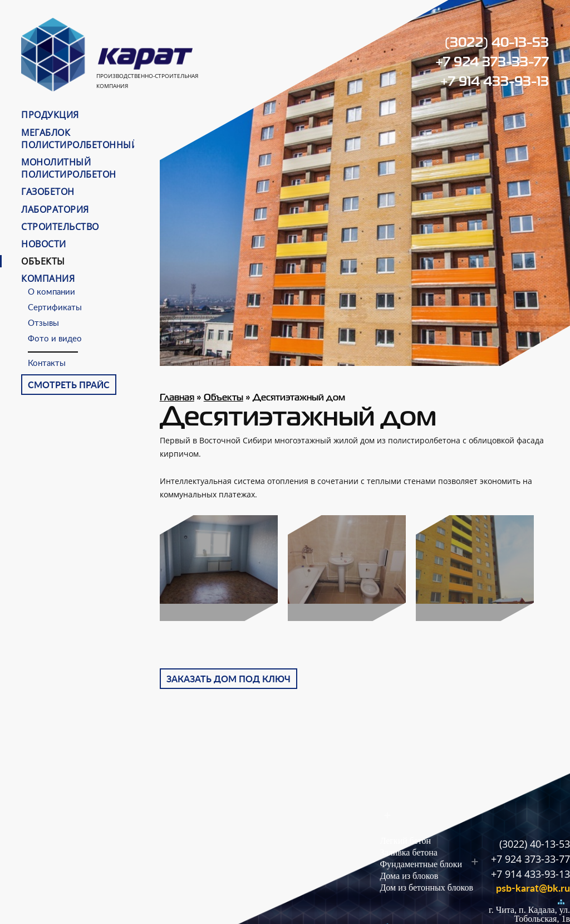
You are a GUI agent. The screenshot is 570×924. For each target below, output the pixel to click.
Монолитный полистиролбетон (69, 168)
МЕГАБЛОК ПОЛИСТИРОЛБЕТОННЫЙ (80, 139)
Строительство (60, 227)
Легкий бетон (405, 841)
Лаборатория (55, 209)
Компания (48, 278)
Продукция (50, 115)
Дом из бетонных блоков (426, 888)
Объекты (43, 261)
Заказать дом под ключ (229, 679)
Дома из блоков (409, 876)
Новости (44, 244)
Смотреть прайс (69, 385)
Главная (177, 398)
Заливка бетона (408, 852)
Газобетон (48, 192)
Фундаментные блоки (421, 864)
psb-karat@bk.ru (533, 889)
